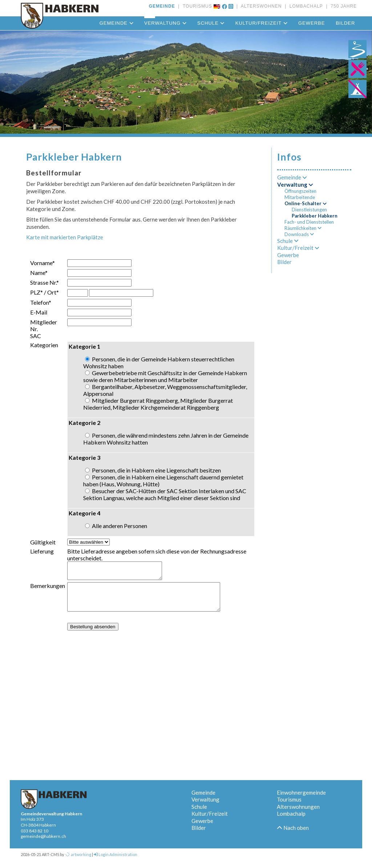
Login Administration (116, 854)
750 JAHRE (342, 6)
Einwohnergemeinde (301, 792)
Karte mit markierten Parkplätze (65, 237)
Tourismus (289, 799)
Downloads (299, 234)
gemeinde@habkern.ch (43, 836)
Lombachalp (291, 814)
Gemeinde (116, 23)
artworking (78, 854)
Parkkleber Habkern (315, 216)
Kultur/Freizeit (261, 23)
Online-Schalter (306, 203)
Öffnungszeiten (300, 191)
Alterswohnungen (298, 807)
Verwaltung (165, 23)
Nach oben (293, 828)
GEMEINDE (162, 6)
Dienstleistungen (309, 210)
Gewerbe (312, 23)
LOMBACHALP (305, 6)
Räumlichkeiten (303, 228)
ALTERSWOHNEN (260, 6)
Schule (211, 23)
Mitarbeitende (300, 197)
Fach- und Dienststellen (309, 222)
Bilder (345, 23)
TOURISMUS (196, 6)
